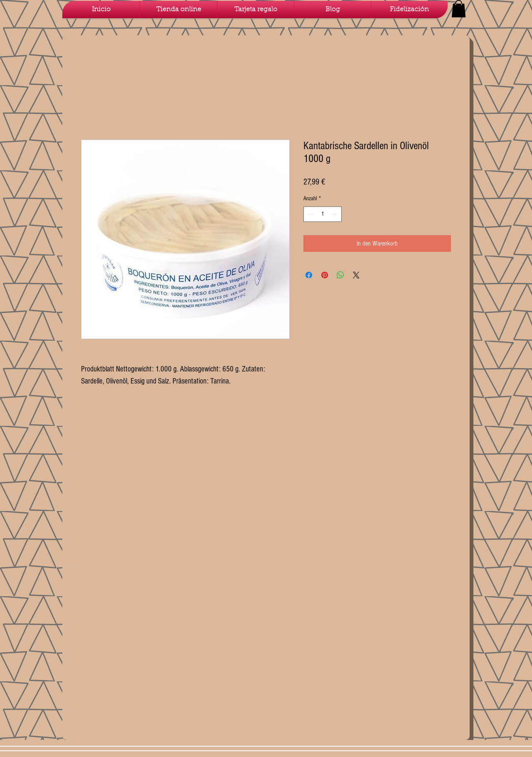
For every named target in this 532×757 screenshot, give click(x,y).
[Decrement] (310, 214)
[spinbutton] (323, 214)
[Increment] (335, 214)
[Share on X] (356, 275)
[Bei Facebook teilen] (309, 275)
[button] (459, 9)
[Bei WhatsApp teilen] (340, 275)
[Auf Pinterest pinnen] (325, 275)
